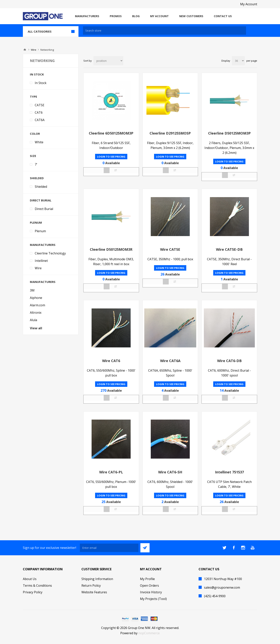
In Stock (37, 74)
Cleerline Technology (50, 253)
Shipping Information (97, 579)
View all (36, 328)
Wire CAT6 (111, 361)
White (39, 142)
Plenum (36, 222)
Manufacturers (43, 245)
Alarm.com (37, 305)
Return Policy (91, 586)
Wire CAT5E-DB (229, 249)
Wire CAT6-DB (229, 361)
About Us (30, 579)
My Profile (147, 579)
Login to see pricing (111, 157)
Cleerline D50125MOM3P (229, 133)
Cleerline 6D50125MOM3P (111, 133)
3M (32, 290)
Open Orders (149, 586)
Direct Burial (41, 200)
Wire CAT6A (170, 361)
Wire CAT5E (170, 249)
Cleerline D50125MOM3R (111, 249)
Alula (33, 320)
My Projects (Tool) (153, 599)
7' (36, 164)
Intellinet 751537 (229, 472)
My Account (249, 4)
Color (35, 134)
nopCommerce (149, 633)
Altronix (36, 313)
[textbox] (165, 31)
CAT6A (40, 120)
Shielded (37, 178)
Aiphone (36, 298)
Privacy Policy (33, 592)
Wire (34, 50)
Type (33, 97)
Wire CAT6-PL (111, 472)
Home (25, 50)
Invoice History (151, 592)
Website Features (94, 592)
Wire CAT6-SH (170, 472)
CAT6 (39, 113)
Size (33, 156)
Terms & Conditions (37, 586)
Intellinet (41, 261)
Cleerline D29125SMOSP (170, 133)
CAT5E (40, 105)
